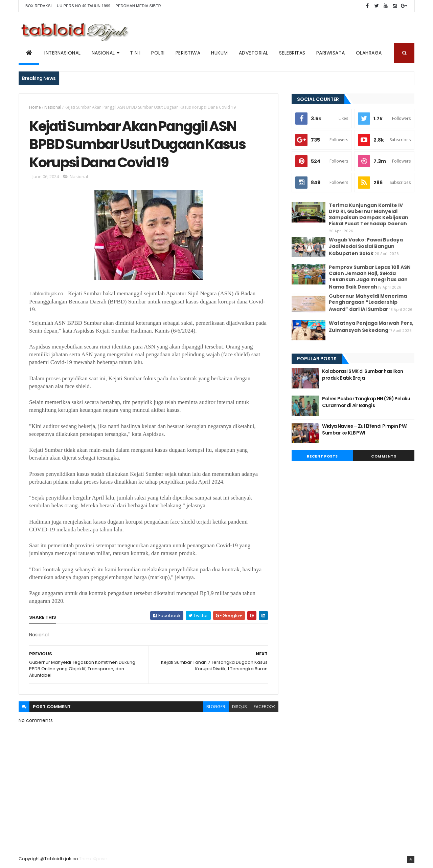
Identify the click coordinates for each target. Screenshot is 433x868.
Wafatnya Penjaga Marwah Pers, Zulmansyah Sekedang (371, 327)
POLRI (158, 53)
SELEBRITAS (292, 53)
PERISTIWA (188, 53)
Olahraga (369, 53)
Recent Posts (322, 456)
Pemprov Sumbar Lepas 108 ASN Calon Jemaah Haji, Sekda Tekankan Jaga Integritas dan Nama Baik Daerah (370, 277)
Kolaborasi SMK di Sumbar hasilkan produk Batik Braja (363, 375)
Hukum (220, 53)
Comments (384, 456)
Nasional (53, 107)
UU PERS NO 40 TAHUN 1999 (84, 6)
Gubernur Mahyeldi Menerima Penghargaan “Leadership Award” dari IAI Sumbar (368, 303)
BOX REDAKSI (39, 6)
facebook (264, 707)
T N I (135, 53)
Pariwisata (331, 53)
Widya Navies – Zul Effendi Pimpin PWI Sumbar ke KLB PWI (365, 429)
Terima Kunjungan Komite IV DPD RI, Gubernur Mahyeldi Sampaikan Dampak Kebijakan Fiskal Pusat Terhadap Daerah (369, 215)
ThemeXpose (93, 859)
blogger (216, 707)
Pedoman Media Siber (138, 6)
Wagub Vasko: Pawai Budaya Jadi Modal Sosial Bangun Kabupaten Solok (366, 246)
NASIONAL (103, 53)
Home (35, 107)
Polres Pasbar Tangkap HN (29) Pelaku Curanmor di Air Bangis (366, 402)
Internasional (63, 53)
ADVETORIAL (254, 53)
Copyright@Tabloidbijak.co (48, 859)
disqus (240, 707)
